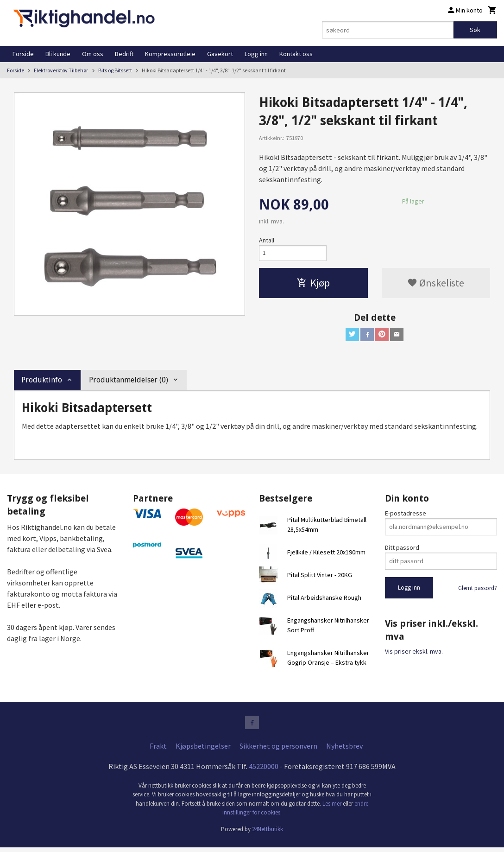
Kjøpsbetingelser (203, 750)
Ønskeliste (436, 285)
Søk (475, 30)
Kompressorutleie (170, 54)
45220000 (264, 770)
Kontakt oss (296, 54)
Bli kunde (58, 54)
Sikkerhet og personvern (278, 750)
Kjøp (313, 285)
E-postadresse (406, 516)
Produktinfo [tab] (42, 383)
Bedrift (124, 54)
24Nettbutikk (268, 833)
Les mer (333, 808)
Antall (267, 240)
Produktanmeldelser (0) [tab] (129, 383)
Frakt (158, 750)
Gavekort (220, 54)
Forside (23, 54)
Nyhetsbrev (344, 750)
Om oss (93, 54)
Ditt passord (402, 550)
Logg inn (256, 54)
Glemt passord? (478, 591)
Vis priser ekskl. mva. (414, 655)
